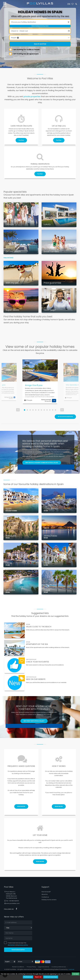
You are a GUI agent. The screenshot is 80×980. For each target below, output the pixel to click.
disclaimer (11, 950)
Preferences (28, 977)
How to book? (46, 897)
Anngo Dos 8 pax (34, 385)
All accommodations (65, 417)
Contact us (45, 902)
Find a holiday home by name (40, 26)
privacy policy (23, 950)
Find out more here (51, 977)
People (15, 38)
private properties (32, 96)
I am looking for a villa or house (25, 50)
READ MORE (21, 812)
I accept (76, 974)
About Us (45, 900)
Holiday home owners (49, 905)
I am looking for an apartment (25, 54)
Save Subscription (18, 955)
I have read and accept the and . (17, 949)
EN (69, 4)
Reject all (38, 977)
